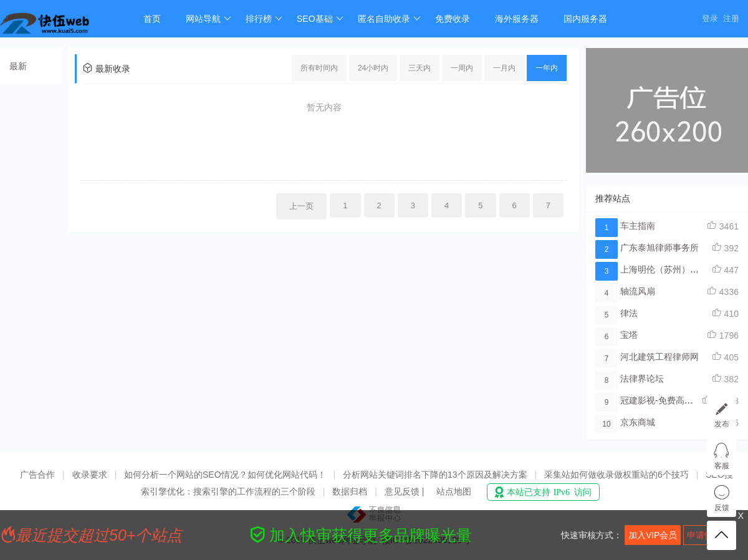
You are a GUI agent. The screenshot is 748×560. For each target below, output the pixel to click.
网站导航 (209, 19)
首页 (152, 19)
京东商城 (638, 422)
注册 (731, 18)
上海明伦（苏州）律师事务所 (677, 269)
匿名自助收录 (389, 19)
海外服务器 (517, 19)
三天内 (420, 68)
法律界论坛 (642, 379)
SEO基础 (320, 19)
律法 (629, 313)
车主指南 (638, 226)
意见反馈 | (405, 491)
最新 (18, 66)
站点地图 (454, 491)
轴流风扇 (638, 291)
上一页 (301, 206)
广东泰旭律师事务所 (659, 248)
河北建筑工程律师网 (659, 357)
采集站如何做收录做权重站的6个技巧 (616, 475)
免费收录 (453, 19)
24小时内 (373, 68)
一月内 (504, 68)
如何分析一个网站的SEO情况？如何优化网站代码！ (225, 475)
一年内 (547, 68)
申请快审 (704, 535)
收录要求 (90, 475)
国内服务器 (585, 19)
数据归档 (350, 491)
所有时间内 (319, 68)
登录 (710, 18)
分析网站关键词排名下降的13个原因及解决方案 (435, 475)
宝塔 (629, 335)
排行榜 (264, 19)
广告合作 (37, 475)
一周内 (462, 68)
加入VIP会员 (653, 535)
